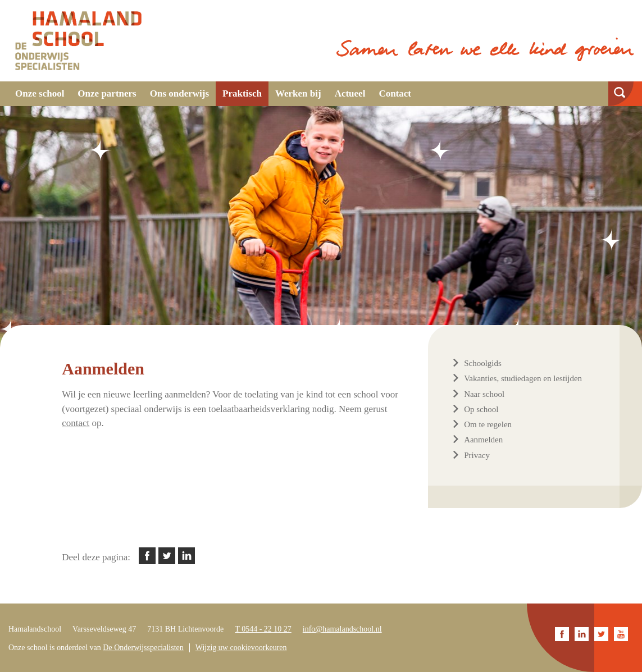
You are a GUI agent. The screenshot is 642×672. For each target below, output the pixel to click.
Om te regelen (488, 424)
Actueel (350, 93)
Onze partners (107, 93)
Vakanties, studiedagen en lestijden (523, 378)
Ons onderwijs (179, 93)
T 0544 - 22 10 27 (263, 629)
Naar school (484, 394)
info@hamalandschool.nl (342, 629)
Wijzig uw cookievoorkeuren (241, 648)
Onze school (40, 93)
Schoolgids (483, 363)
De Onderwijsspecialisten (143, 648)
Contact (395, 93)
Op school (481, 409)
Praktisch (242, 93)
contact (76, 423)
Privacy (477, 455)
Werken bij (298, 93)
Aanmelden (483, 440)
